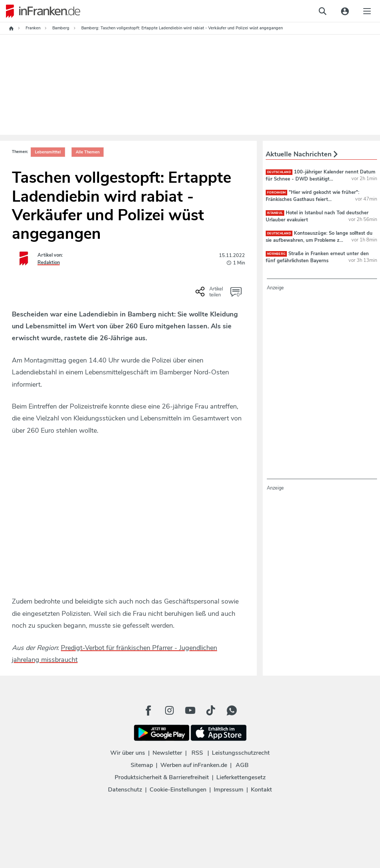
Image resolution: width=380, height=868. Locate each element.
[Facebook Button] (148, 711)
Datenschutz (125, 790)
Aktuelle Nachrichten (302, 154)
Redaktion (49, 263)
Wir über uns (128, 753)
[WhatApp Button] (232, 711)
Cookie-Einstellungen (178, 790)
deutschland (279, 172)
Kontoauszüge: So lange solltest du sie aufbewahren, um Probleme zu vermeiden (319, 240)
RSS (197, 753)
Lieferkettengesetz (241, 777)
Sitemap (142, 765)
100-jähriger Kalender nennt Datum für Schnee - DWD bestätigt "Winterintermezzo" (320, 179)
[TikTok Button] (211, 711)
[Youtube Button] (190, 711)
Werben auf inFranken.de (194, 765)
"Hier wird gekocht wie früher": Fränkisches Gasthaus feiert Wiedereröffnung (312, 199)
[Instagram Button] (169, 711)
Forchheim (276, 193)
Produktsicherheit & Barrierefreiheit (162, 777)
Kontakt (261, 790)
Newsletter (167, 753)
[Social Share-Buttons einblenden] (210, 294)
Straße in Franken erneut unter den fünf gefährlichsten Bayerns (317, 257)
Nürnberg (276, 254)
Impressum (229, 790)
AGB (242, 765)
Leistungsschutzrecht (241, 753)
